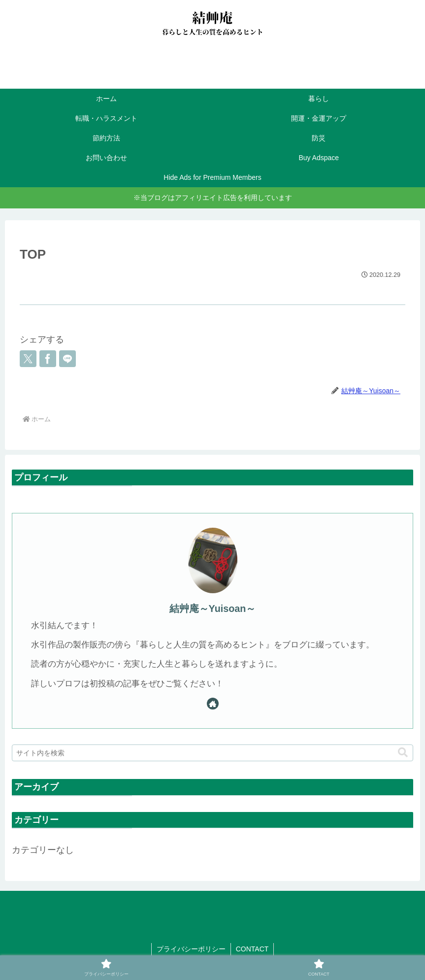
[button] (403, 753)
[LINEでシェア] (67, 359)
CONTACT (252, 949)
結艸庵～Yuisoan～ (213, 608)
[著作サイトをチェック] (213, 704)
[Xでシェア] (28, 359)
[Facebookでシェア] (48, 359)
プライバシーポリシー (191, 949)
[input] (212, 753)
